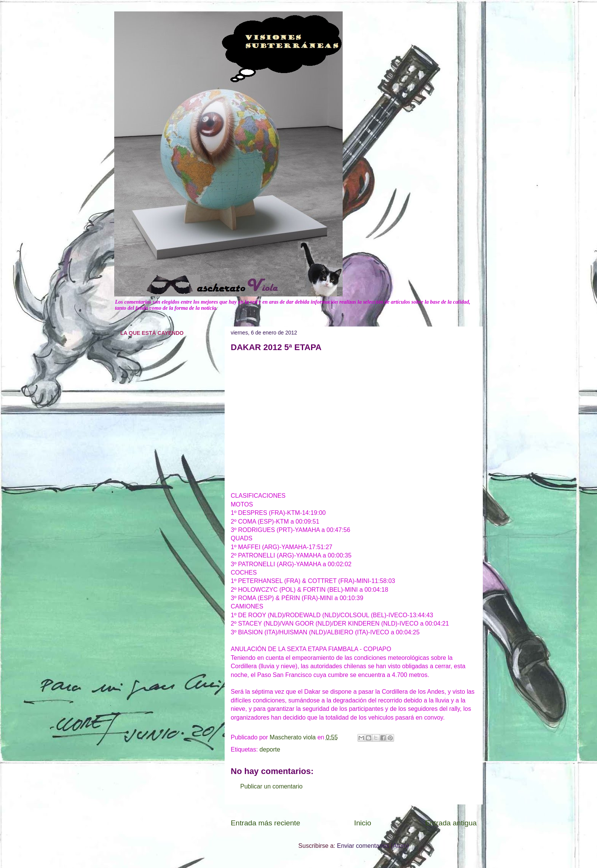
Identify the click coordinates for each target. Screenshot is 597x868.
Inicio (363, 823)
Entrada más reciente (265, 823)
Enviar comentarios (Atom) (373, 846)
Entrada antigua (451, 823)
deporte (270, 749)
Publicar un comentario (271, 786)
